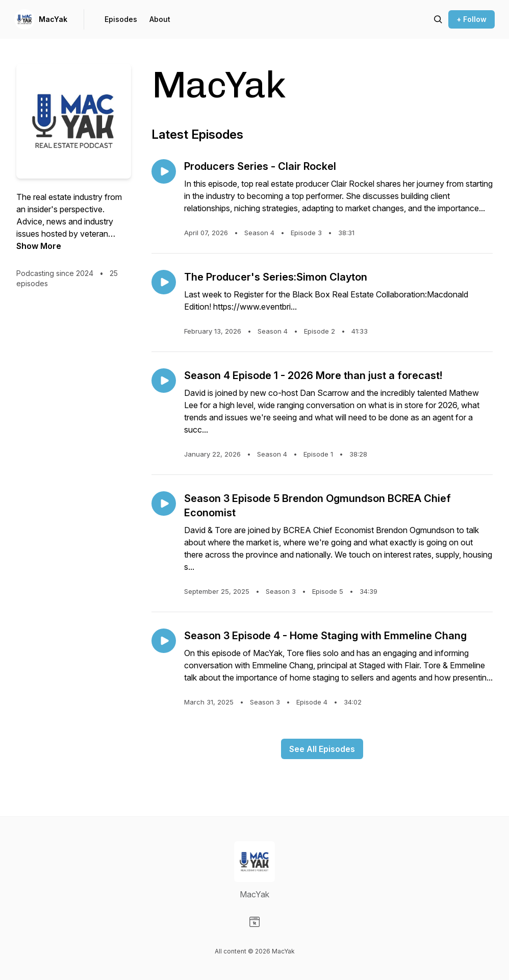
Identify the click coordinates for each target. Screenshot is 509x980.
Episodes (121, 19)
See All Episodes (322, 749)
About (160, 19)
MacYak (53, 19)
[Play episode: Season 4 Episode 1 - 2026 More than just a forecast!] (164, 381)
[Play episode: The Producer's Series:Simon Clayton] (164, 282)
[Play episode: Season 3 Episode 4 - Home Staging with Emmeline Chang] (164, 641)
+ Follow (472, 19)
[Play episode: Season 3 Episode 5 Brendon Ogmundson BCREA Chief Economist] (164, 504)
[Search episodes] (438, 19)
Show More (39, 246)
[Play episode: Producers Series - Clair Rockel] (164, 171)
